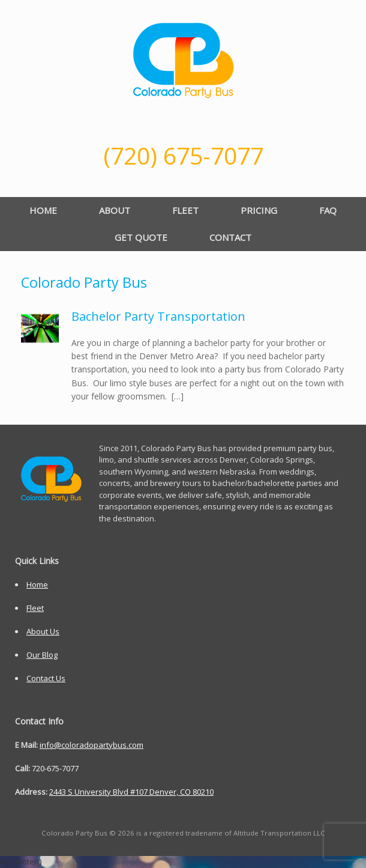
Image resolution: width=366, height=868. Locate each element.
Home (37, 584)
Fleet (35, 608)
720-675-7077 (55, 768)
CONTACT (230, 237)
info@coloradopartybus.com (91, 745)
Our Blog (42, 655)
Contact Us (46, 678)
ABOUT (115, 210)
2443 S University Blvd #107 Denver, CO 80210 (131, 792)
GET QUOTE (141, 237)
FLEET (185, 210)
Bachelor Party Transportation (158, 316)
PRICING (259, 210)
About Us (43, 631)
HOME (43, 210)
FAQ (328, 210)
